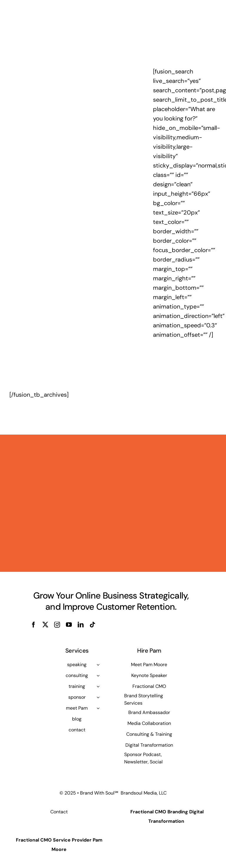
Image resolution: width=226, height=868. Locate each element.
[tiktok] (92, 625)
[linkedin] (81, 625)
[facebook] (34, 625)
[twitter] (45, 625)
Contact (59, 812)
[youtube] (69, 625)
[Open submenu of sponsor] (98, 697)
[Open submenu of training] (98, 686)
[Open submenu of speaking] (98, 665)
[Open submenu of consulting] (98, 676)
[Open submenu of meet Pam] (98, 708)
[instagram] (57, 625)
